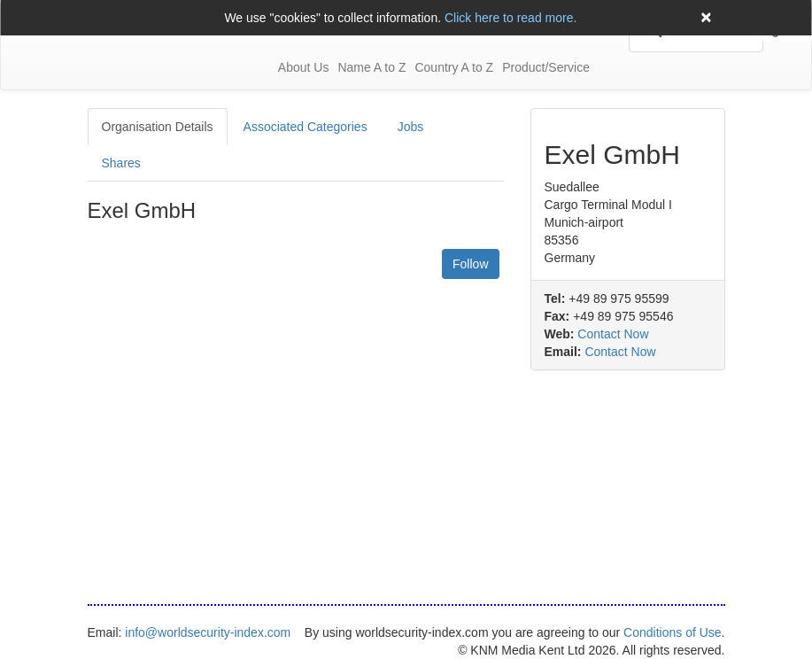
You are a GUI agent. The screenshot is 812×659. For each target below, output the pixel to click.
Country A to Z (454, 67)
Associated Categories (305, 127)
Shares (121, 163)
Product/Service (546, 67)
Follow (470, 264)
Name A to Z (371, 67)
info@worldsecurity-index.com (208, 632)
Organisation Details (158, 127)
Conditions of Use (673, 632)
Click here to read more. (510, 18)
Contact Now (613, 334)
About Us (304, 67)
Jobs (411, 127)
